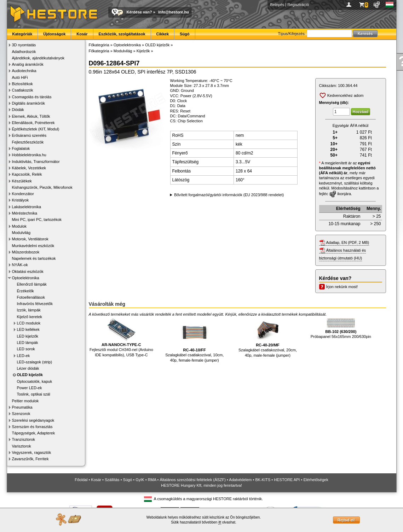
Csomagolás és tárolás (32, 97)
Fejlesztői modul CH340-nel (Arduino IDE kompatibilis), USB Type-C (121, 338)
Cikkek (163, 34)
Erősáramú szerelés (29, 135)
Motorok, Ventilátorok (30, 239)
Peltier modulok (25, 401)
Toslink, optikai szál (34, 394)
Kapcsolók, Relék (27, 174)
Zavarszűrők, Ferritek (30, 459)
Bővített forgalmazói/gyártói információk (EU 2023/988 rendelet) (229, 195)
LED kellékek (28, 329)
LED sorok (26, 349)
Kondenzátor (23, 194)
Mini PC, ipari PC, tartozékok (37, 220)
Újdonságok (54, 34)
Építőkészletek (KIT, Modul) (36, 129)
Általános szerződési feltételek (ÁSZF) (192, 480)
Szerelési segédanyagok (33, 420)
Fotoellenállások (31, 297)
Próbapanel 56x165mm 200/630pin (341, 329)
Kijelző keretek (30, 317)
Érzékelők (25, 291)
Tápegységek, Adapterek (34, 433)
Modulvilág (21, 233)
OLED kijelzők (30, 375)
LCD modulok (29, 323)
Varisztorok (22, 446)
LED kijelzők (28, 336)
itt (220, 522)
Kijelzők (143, 51)
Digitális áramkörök (29, 103)
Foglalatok (21, 148)
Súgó (185, 34)
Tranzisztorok (24, 439)
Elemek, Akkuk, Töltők (31, 116)
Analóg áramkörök (28, 64)
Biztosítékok (22, 84)
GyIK (140, 480)
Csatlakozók (23, 90)
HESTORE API (287, 480)
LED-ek (24, 356)
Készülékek (22, 181)
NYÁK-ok (20, 265)
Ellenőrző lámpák (32, 284)
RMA (152, 480)
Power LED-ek (30, 388)
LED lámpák (28, 343)
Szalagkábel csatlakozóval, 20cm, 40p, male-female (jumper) (268, 338)
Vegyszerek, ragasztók (32, 452)
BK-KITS (263, 480)
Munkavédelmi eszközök (33, 246)
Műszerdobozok (26, 252)
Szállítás (112, 480)
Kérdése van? (139, 12)
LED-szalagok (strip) (35, 362)
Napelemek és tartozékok (34, 258)
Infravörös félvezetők (35, 304)
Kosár (82, 34)
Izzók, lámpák (29, 310)
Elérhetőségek (316, 480)
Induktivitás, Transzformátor (36, 162)
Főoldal (81, 480)
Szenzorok (21, 414)
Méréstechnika (25, 213)
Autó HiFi (20, 77)
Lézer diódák (28, 368)
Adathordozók (24, 52)
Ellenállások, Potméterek (33, 123)
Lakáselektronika (27, 207)
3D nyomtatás (24, 45)
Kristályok (21, 200)
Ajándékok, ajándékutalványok (38, 58)
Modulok (19, 226)
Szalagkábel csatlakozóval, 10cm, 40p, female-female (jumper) (194, 340)
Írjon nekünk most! (342, 287)
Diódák (18, 110)
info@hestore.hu (174, 12)
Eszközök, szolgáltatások (122, 34)
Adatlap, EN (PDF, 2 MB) (348, 242)
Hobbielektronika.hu (29, 155)
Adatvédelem (240, 480)
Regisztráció (298, 5)
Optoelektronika (26, 278)
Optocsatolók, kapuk (35, 381)
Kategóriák (22, 34)
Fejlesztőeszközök (28, 142)
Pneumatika (22, 407)
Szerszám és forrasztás (32, 427)
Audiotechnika (24, 71)
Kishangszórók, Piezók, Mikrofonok (42, 187)
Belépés (277, 5)
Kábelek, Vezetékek (29, 168)
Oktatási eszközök (28, 271)
